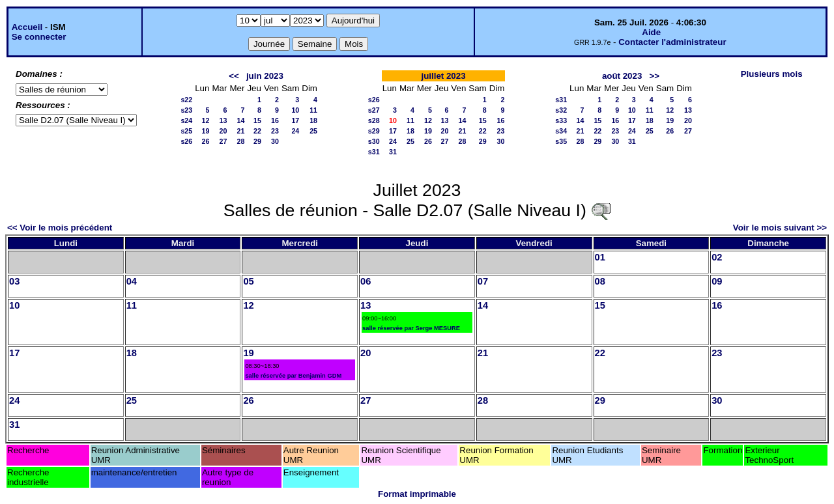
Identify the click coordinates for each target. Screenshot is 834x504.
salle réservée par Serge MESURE (411, 328)
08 (600, 281)
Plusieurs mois (772, 74)
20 (223, 131)
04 (132, 281)
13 (223, 120)
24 (295, 131)
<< (234, 76)
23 (275, 131)
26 (206, 141)
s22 (186, 100)
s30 (374, 141)
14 (241, 120)
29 (257, 141)
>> (654, 76)
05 (248, 281)
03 (14, 281)
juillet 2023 (443, 76)
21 (241, 131)
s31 (374, 152)
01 (600, 257)
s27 (374, 110)
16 (275, 120)
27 (223, 141)
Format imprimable (417, 494)
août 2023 (622, 76)
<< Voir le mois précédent (60, 228)
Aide (651, 32)
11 (313, 110)
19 (206, 131)
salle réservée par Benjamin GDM (293, 376)
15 (257, 120)
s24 (186, 120)
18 (313, 120)
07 (483, 281)
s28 (374, 120)
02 (717, 257)
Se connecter (39, 37)
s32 (561, 110)
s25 (186, 131)
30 (275, 141)
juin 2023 (265, 76)
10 (295, 110)
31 (393, 152)
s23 (186, 110)
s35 (561, 141)
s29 (374, 131)
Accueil (27, 27)
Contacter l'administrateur (672, 42)
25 (313, 131)
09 (717, 281)
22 (257, 131)
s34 (561, 131)
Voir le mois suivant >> (780, 228)
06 (366, 281)
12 (206, 120)
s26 (186, 141)
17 (295, 120)
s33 (561, 120)
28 (241, 141)
